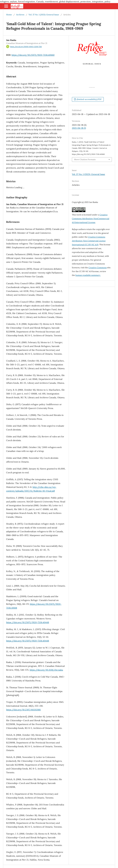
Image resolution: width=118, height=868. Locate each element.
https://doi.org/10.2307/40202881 (23, 710)
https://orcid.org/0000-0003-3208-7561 (26, 47)
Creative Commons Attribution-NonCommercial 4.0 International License (91, 219)
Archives (20, 15)
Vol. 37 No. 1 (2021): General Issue (44, 15)
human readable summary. (88, 275)
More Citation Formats (85, 159)
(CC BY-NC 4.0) (89, 241)
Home (9, 15)
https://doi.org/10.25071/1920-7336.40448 (28, 622)
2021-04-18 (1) (79, 128)
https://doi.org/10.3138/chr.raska (46, 670)
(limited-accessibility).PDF (89, 99)
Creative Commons (98, 268)
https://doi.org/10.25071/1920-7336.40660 (33, 55)
